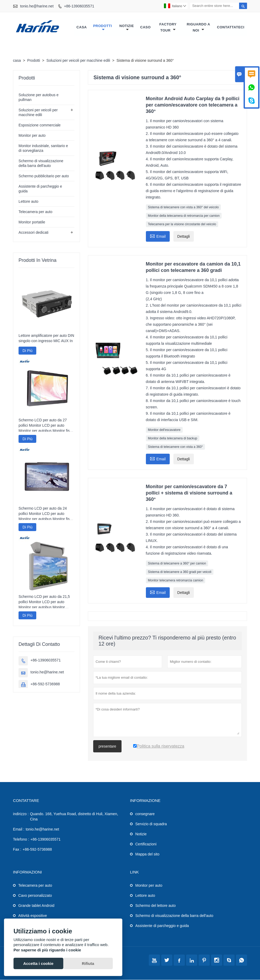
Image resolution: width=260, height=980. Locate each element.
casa (82, 27)
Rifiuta (88, 963)
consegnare (145, 814)
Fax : (17, 850)
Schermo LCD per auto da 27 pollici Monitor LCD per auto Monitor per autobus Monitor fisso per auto (46, 426)
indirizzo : (21, 814)
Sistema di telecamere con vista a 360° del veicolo (183, 208)
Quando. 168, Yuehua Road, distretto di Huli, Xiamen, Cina (74, 817)
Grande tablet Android (36, 906)
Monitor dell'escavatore (164, 430)
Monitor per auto (32, 136)
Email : (19, 829)
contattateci (231, 27)
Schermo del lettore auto (156, 906)
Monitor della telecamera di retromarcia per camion (184, 216)
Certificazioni (146, 844)
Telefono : (21, 840)
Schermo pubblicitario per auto (44, 176)
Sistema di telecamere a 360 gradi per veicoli (180, 572)
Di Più (27, 351)
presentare (107, 747)
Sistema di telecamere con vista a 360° (176, 447)
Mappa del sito (147, 854)
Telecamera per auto (35, 212)
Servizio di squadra (151, 824)
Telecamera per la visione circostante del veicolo (182, 224)
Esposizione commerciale (40, 125)
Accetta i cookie (38, 963)
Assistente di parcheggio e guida (162, 926)
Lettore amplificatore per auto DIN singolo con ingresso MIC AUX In (46, 338)
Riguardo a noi (198, 27)
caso (146, 27)
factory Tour (168, 27)
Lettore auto (28, 202)
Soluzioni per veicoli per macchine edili (78, 61)
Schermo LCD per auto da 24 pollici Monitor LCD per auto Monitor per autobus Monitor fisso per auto (46, 514)
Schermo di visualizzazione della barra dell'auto (174, 916)
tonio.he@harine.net (37, 6)
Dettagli (184, 237)
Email (158, 236)
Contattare (26, 801)
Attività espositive (33, 916)
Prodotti (103, 28)
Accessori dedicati (33, 233)
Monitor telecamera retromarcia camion (176, 581)
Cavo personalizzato (35, 896)
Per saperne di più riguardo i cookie (47, 950)
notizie (127, 28)
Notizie (141, 834)
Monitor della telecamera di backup (173, 439)
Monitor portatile (32, 222)
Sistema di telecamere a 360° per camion (177, 564)
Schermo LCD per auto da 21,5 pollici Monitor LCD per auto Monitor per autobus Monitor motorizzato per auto (44, 602)
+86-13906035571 (79, 6)
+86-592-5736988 (45, 684)
